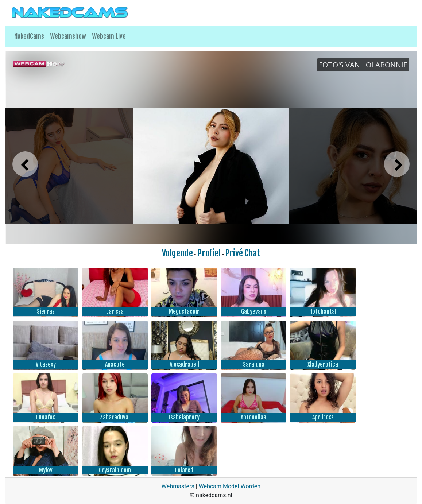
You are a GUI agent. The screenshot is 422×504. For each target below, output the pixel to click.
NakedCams (29, 36)
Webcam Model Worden (230, 486)
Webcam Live (109, 36)
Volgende (177, 253)
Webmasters (178, 486)
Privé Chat (243, 253)
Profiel (209, 253)
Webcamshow (68, 36)
